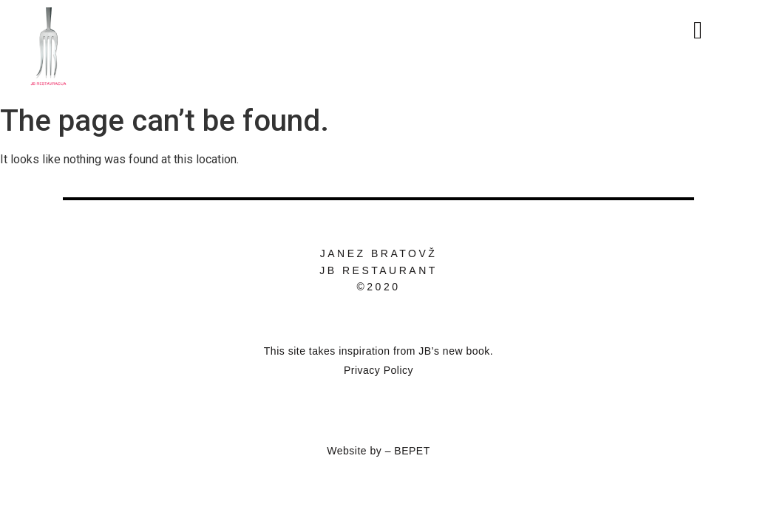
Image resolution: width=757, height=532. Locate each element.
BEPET (412, 451)
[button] (716, 30)
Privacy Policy (378, 370)
